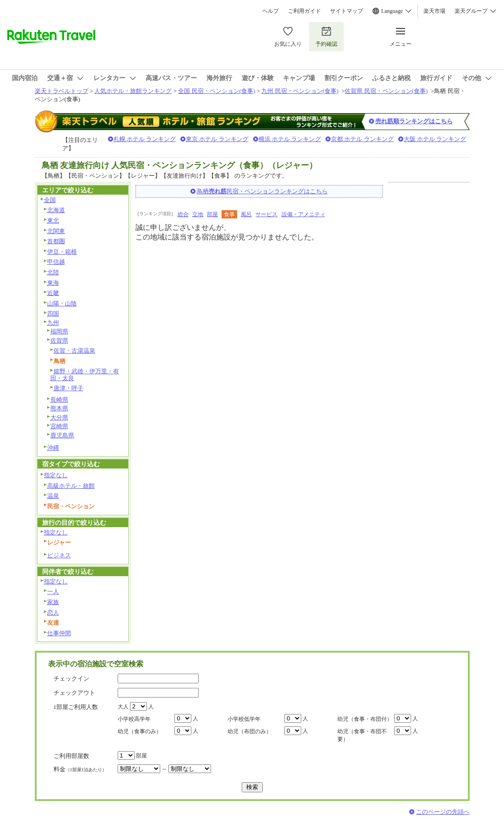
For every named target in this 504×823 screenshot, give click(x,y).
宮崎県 (59, 426)
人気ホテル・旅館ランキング (133, 91)
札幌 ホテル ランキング (145, 139)
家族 (53, 602)
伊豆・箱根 (62, 252)
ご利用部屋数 (71, 756)
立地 (198, 214)
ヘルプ (271, 11)
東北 (53, 221)
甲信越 (56, 262)
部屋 (212, 214)
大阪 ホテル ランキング (435, 139)
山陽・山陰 (62, 303)
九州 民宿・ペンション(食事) (300, 91)
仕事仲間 (59, 633)
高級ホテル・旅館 (71, 486)
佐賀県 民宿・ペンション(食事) (386, 91)
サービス (266, 214)
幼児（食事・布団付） (365, 719)
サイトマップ (347, 11)
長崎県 (59, 400)
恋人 (53, 613)
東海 (53, 283)
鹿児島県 (62, 435)
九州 (53, 323)
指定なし (56, 475)
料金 (80, 769)
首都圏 (56, 241)
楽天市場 (434, 11)
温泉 (53, 496)
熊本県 (59, 408)
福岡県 (59, 331)
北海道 (56, 210)
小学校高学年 (134, 719)
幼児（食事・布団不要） (362, 735)
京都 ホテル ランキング (362, 139)
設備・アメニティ (303, 214)
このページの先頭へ (443, 812)
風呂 (246, 214)
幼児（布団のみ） (249, 731)
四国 (53, 313)
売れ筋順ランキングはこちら (414, 121)
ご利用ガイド (304, 11)
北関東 (56, 231)
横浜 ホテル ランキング (290, 139)
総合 (183, 214)
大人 (123, 707)
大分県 (59, 417)
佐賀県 (59, 341)
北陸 (53, 272)
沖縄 (53, 448)
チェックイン (71, 679)
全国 (50, 200)
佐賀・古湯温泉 (74, 351)
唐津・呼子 (68, 388)
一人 (53, 591)
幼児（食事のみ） (140, 731)
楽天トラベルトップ (62, 91)
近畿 (53, 293)
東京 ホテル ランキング (217, 139)
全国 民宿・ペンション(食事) (217, 91)
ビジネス (59, 555)
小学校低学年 (244, 719)
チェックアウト (74, 693)
